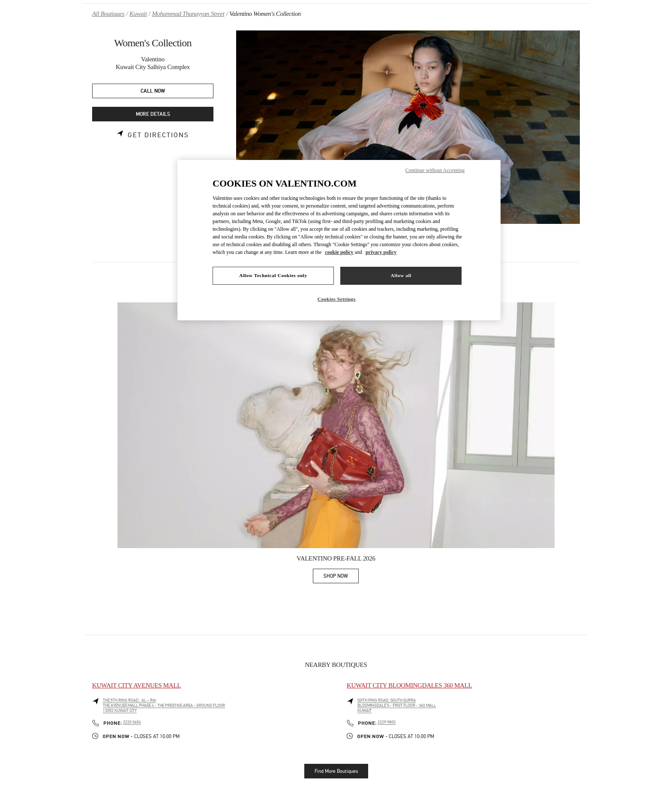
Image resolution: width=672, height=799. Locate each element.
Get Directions (158, 135)
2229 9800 (387, 722)
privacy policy (381, 252)
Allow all (401, 275)
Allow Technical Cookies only (273, 275)
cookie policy (339, 252)
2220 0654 (132, 722)
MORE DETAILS (153, 114)
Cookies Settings (337, 299)
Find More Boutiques (336, 771)
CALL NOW (153, 91)
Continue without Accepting (435, 170)
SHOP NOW (341, 577)
